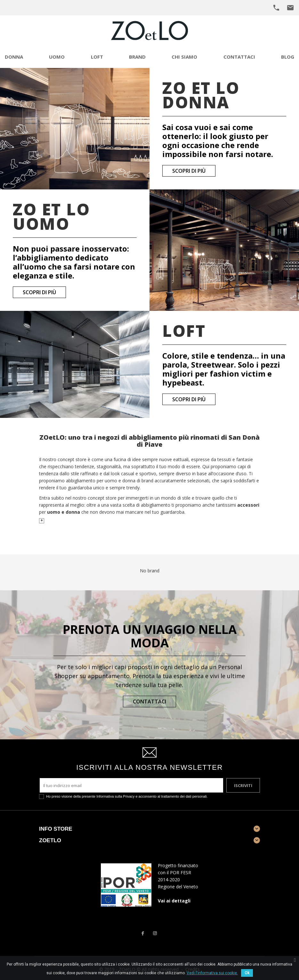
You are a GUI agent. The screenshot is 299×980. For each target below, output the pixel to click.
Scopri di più (189, 171)
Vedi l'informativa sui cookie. (212, 973)
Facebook (142, 933)
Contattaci (149, 702)
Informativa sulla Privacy (115, 796)
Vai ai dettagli (174, 901)
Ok (247, 973)
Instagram (155, 933)
